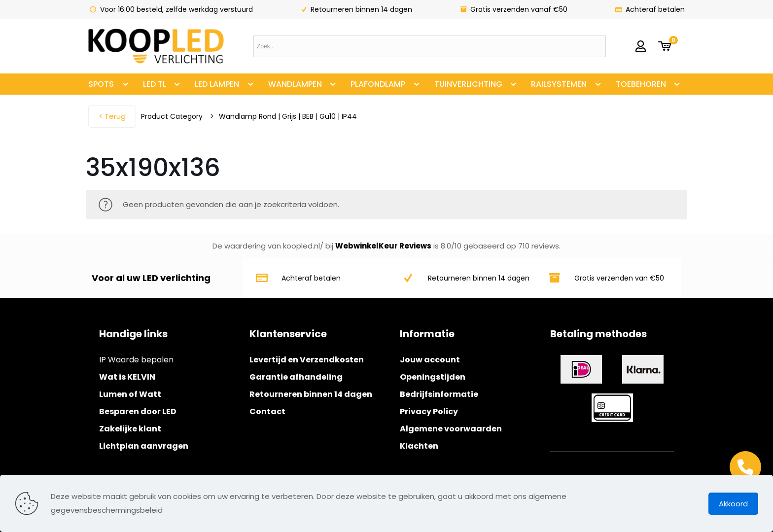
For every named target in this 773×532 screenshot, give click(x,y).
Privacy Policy (429, 411)
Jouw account (430, 360)
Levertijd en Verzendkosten (307, 360)
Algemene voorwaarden (451, 429)
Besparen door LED (138, 411)
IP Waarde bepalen (136, 360)
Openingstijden (433, 377)
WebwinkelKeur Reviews (383, 246)
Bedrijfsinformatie (439, 394)
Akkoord (733, 504)
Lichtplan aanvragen (144, 446)
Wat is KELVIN (127, 377)
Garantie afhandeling (296, 377)
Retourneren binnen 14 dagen (311, 394)
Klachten (419, 446)
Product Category (172, 116)
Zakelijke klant (130, 429)
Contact (267, 411)
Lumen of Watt (130, 394)
